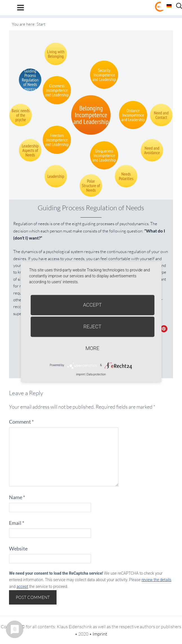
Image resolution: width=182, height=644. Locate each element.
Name (17, 497)
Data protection (96, 374)
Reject (92, 327)
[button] (164, 329)
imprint (81, 374)
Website (18, 548)
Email (17, 523)
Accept (92, 305)
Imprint (100, 634)
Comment (21, 422)
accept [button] (22, 587)
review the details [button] (156, 580)
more (92, 348)
